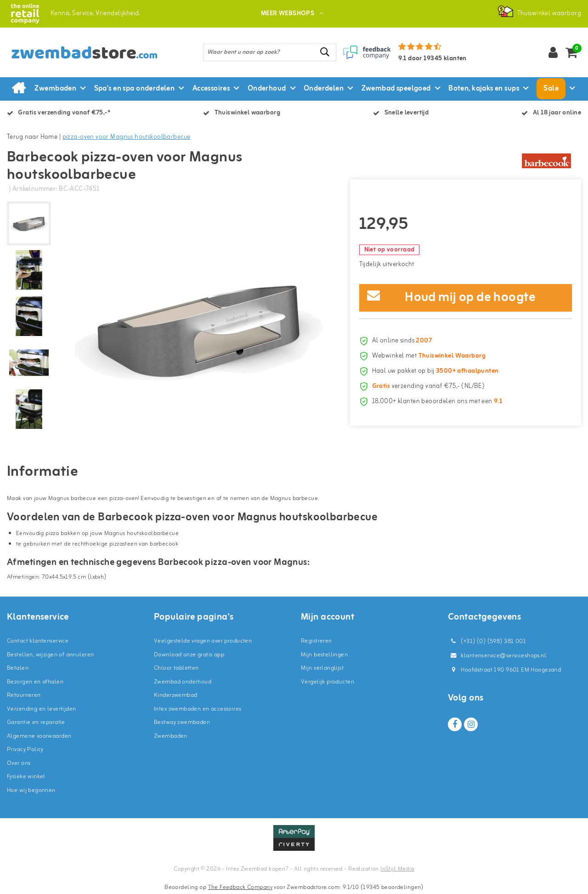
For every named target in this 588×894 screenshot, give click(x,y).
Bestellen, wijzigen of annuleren (50, 655)
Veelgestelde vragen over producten (203, 641)
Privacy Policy (25, 749)
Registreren (317, 641)
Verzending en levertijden (42, 709)
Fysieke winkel (26, 777)
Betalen (18, 668)
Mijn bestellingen (324, 655)
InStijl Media (397, 869)
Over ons (19, 763)
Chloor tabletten (176, 668)
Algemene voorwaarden (39, 736)
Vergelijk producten (328, 682)
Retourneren (24, 695)
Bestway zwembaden (182, 722)
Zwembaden (171, 736)
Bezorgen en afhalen (35, 682)
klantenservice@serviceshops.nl (497, 656)
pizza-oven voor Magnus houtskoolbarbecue (127, 137)
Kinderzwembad (175, 695)
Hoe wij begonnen (31, 790)
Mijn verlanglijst (322, 668)
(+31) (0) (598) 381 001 (487, 641)
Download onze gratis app (189, 655)
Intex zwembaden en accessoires (198, 709)
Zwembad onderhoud (183, 682)
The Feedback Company (240, 887)
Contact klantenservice (38, 641)
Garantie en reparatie (36, 722)
